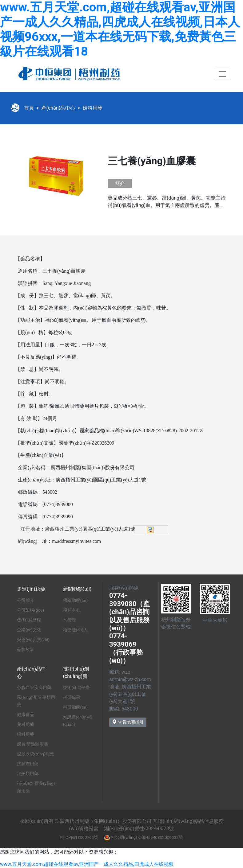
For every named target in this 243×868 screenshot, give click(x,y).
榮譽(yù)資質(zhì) (33, 640)
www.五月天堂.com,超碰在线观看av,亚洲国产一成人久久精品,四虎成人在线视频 (87, 864)
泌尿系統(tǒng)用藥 (36, 754)
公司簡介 (26, 600)
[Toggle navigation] (222, 74)
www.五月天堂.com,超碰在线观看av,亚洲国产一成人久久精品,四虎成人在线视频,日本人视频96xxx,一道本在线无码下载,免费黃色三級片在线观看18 (120, 29)
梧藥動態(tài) (76, 600)
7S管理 (70, 620)
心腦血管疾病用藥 (34, 687)
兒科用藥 (26, 724)
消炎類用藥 (28, 773)
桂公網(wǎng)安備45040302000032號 (147, 837)
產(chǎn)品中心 (58, 108)
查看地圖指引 (128, 722)
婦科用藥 (93, 108)
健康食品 (26, 714)
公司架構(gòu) (30, 610)
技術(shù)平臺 (76, 687)
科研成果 (72, 697)
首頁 (29, 108)
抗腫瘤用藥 (28, 764)
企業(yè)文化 (29, 630)
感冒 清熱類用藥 (32, 744)
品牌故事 (26, 649)
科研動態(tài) (76, 707)
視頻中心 (72, 610)
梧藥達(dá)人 (75, 630)
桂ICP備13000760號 (79, 837)
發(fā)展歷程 (29, 620)
